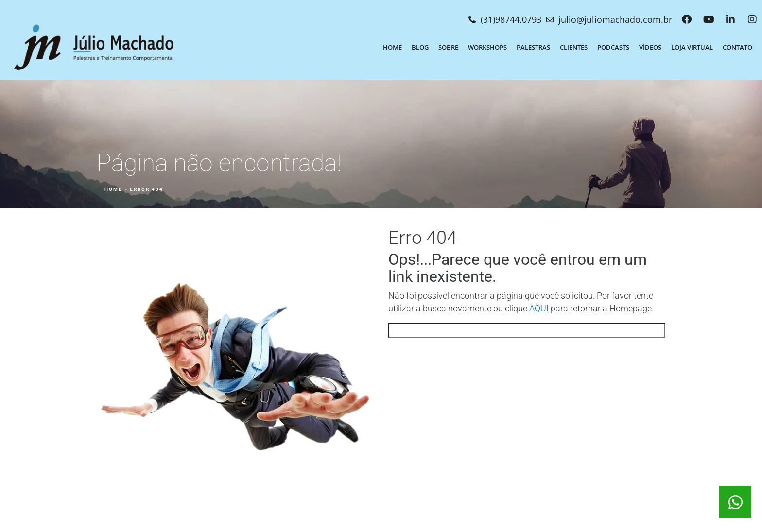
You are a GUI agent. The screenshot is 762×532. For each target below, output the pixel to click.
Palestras (533, 47)
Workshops (487, 47)
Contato (737, 47)
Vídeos (650, 47)
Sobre (448, 47)
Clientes (574, 47)
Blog (420, 47)
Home (392, 47)
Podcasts (613, 47)
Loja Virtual (692, 47)
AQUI (539, 309)
